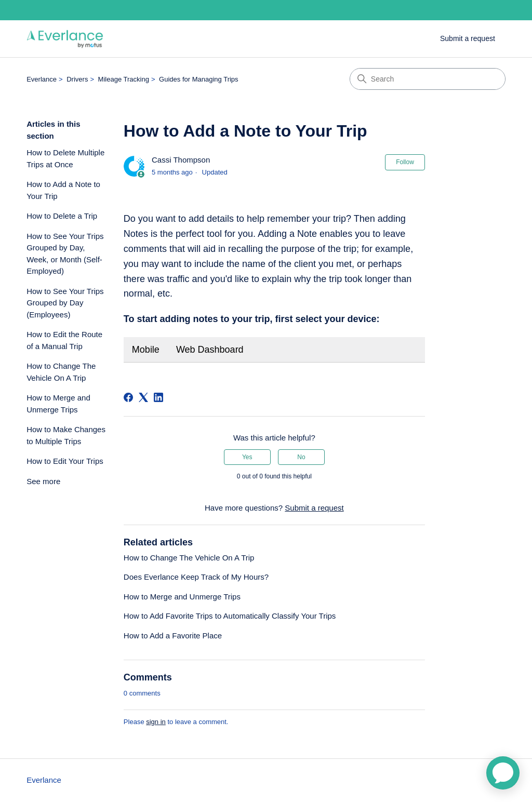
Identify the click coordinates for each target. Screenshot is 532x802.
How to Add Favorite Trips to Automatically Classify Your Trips (230, 616)
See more (43, 481)
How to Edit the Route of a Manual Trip (64, 340)
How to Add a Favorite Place (173, 636)
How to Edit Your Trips (65, 461)
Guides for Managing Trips (198, 79)
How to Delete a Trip (62, 216)
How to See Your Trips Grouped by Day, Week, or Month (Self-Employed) (65, 254)
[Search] (428, 79)
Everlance (42, 79)
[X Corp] (143, 397)
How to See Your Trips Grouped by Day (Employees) (65, 303)
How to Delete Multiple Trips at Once (65, 158)
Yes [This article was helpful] (247, 457)
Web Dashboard (210, 350)
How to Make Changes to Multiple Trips (66, 435)
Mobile (146, 350)
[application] (503, 773)
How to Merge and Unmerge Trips (58, 404)
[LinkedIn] (158, 397)
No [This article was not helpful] (301, 457)
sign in (156, 722)
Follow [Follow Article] (405, 162)
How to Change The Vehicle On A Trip (61, 372)
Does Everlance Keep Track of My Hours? (196, 577)
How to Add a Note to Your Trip (63, 190)
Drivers (77, 79)
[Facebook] (128, 397)
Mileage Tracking (124, 79)
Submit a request (468, 38)
